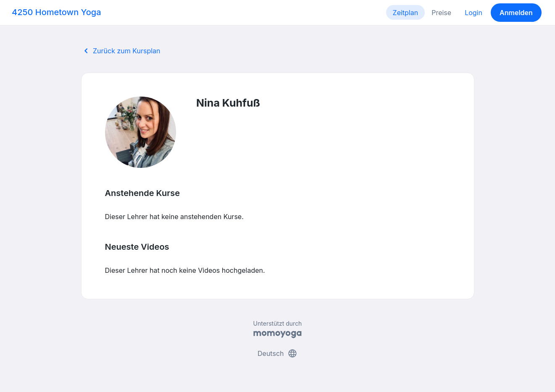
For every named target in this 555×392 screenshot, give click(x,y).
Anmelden (516, 13)
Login (473, 13)
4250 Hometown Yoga (57, 12)
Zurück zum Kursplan (121, 51)
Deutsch (277, 353)
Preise (441, 13)
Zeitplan (406, 13)
